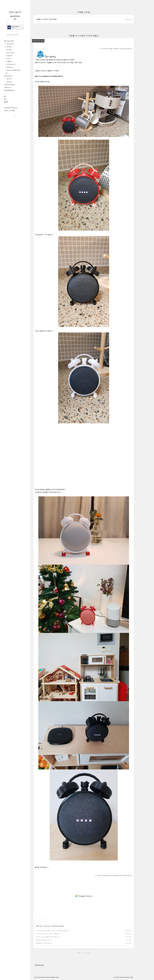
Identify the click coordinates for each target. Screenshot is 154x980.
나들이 (7, 88)
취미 (9, 79)
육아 (9, 47)
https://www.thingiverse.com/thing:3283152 (49, 76)
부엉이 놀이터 (15, 12)
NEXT (88, 953)
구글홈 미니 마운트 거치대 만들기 (46, 19)
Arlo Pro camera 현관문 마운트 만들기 (47, 937)
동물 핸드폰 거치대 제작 (43, 943)
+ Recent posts (39, 965)
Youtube (52, 977)
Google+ (57, 977)
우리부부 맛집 (9, 85)
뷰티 (9, 82)
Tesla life (10, 44)
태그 (5, 99)
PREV (79, 953)
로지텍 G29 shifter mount (43, 940)
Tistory (121, 977)
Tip (9, 59)
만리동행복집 (9, 90)
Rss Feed (36, 977)
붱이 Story (9, 41)
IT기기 (10, 53)
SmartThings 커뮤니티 (11, 108)
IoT (9, 50)
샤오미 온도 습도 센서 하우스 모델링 (47, 934)
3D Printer (11, 64)
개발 (9, 61)
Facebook (47, 977)
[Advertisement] (84, 440)
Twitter (43, 977)
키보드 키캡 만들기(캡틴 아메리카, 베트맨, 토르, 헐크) (52, 931)
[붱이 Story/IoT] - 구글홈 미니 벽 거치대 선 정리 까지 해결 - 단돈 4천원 (58, 63)
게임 (9, 56)
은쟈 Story (8, 76)
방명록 (6, 102)
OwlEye (10, 67)
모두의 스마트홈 (9, 111)
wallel (132, 977)
